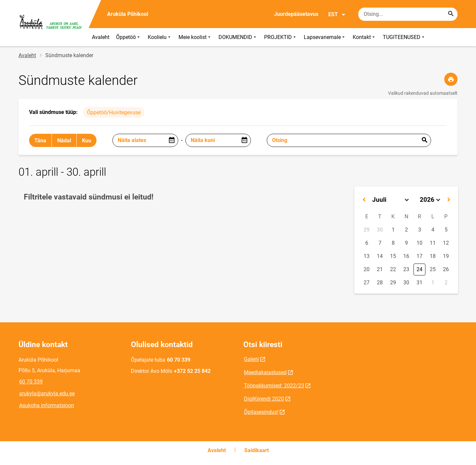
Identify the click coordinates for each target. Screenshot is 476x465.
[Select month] (391, 200)
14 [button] (380, 256)
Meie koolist (195, 37)
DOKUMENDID (238, 37)
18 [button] (433, 256)
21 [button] (380, 269)
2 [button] (406, 230)
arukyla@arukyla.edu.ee (47, 393)
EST (337, 15)
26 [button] (446, 269)
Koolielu (160, 37)
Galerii (251, 359)
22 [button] (393, 269)
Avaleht (101, 37)
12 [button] (446, 243)
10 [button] (419, 243)
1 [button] (393, 230)
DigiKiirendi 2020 (264, 399)
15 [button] (393, 256)
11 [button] (433, 243)
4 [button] (433, 230)
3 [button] (420, 230)
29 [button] (367, 230)
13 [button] (367, 256)
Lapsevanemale (325, 37)
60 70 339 (31, 382)
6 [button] (367, 243)
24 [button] (419, 269)
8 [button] (393, 243)
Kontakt (364, 37)
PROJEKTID (281, 37)
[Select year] (430, 200)
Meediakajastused (265, 372)
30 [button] (380, 230)
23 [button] (406, 269)
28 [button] (380, 283)
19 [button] (446, 256)
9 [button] (406, 243)
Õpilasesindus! (261, 412)
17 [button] (419, 256)
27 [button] (367, 283)
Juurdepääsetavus (296, 14)
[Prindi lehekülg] (451, 79)
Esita (424, 140)
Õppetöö (129, 37)
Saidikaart (257, 450)
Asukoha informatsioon (47, 405)
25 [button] (433, 269)
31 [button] (419, 283)
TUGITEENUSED (404, 37)
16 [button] (406, 256)
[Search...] (451, 14)
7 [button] (380, 243)
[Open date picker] (172, 140)
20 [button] (367, 269)
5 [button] (446, 230)
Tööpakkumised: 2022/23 (274, 386)
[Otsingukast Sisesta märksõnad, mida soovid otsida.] (408, 14)
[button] (364, 200)
